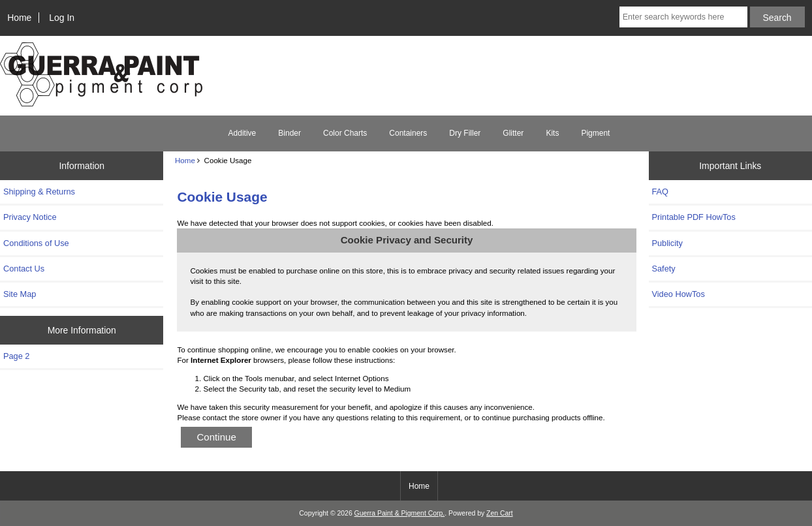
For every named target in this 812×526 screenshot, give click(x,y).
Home (19, 18)
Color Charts (345, 133)
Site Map (20, 294)
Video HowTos (679, 294)
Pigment (595, 133)
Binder (289, 133)
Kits (552, 133)
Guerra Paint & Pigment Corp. (400, 513)
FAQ (661, 192)
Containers (408, 133)
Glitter (513, 133)
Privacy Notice (30, 217)
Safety (664, 269)
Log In (62, 18)
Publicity (667, 243)
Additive (242, 133)
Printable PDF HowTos (694, 217)
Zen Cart (500, 513)
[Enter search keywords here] (683, 17)
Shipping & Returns (39, 192)
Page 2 (16, 356)
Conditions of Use (36, 243)
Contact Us (24, 269)
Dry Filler (465, 133)
